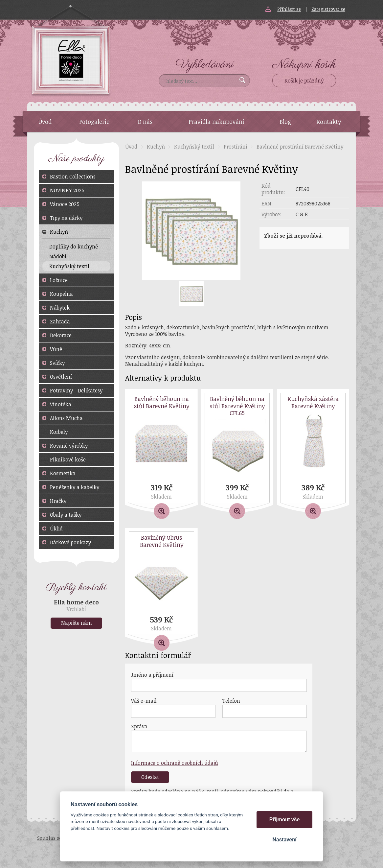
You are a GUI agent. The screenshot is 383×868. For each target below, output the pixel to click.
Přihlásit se (289, 9)
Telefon (231, 701)
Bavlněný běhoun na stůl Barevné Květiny (162, 402)
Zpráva (139, 726)
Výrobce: (271, 214)
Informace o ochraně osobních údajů (175, 763)
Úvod (131, 147)
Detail (161, 506)
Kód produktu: (273, 189)
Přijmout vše (285, 820)
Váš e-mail (144, 701)
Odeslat (150, 777)
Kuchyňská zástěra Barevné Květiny (313, 402)
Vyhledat (242, 80)
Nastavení (284, 840)
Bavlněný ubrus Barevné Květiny (162, 541)
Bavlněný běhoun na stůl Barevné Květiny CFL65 (237, 406)
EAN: (267, 203)
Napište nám (77, 623)
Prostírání (236, 147)
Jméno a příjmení (152, 675)
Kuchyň (156, 147)
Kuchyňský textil (194, 147)
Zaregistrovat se (328, 9)
